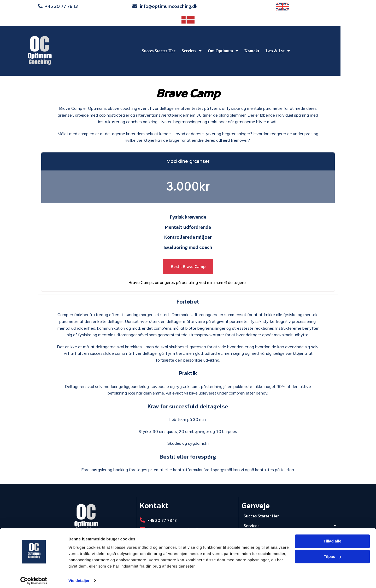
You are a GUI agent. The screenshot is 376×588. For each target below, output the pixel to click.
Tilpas (333, 554)
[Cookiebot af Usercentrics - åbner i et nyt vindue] (34, 578)
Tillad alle (332, 538)
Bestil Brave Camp (188, 253)
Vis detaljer (79, 578)
